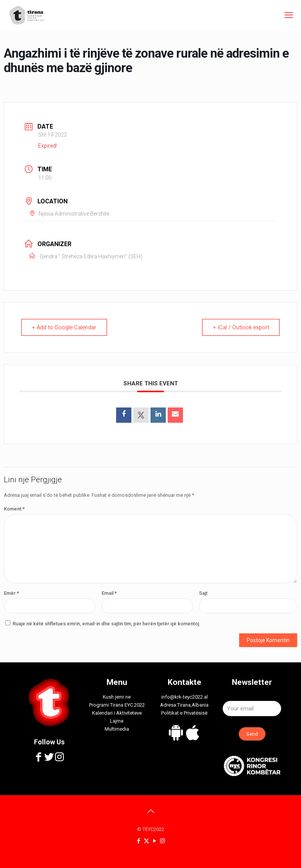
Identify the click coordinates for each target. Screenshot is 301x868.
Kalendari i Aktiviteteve (117, 713)
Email (109, 593)
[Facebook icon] (138, 841)
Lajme (117, 721)
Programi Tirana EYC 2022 (117, 705)
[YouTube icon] (155, 841)
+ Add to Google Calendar (66, 327)
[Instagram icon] (163, 841)
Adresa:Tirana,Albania (184, 705)
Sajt (203, 593)
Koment (14, 509)
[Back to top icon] (150, 811)
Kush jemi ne (117, 697)
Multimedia (117, 729)
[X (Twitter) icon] (146, 841)
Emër (11, 593)
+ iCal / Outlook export (240, 327)
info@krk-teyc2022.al (184, 697)
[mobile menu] (289, 15)
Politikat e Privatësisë (184, 713)
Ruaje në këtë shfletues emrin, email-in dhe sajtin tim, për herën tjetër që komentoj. (107, 624)
